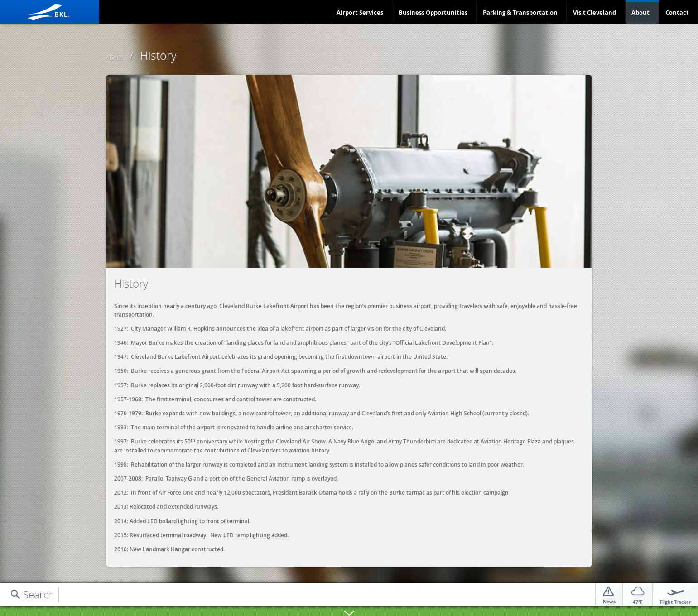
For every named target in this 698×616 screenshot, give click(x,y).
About (640, 13)
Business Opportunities (433, 13)
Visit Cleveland (595, 13)
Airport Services (360, 13)
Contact (677, 13)
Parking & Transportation (520, 13)
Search (39, 594)
